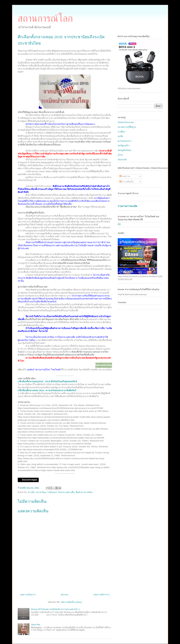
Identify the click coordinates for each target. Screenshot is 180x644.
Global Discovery (126, 122)
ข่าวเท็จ (31, 492)
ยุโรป (120, 155)
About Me (36, 625)
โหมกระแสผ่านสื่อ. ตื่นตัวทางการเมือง (75, 492)
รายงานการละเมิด (127, 206)
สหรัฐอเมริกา (124, 146)
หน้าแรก (65, 595)
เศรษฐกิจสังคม (124, 150)
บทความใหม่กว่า (28, 595)
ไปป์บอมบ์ (52, 492)
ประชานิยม (41, 492)
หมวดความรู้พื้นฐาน (127, 127)
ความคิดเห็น (127, 182)
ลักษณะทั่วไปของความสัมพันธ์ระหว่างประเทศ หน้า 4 (55, 609)
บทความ (125, 176)
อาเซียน (121, 132)
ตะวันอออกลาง (125, 141)
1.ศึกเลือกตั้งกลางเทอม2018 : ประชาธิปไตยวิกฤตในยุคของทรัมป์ (47, 381)
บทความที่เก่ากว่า (102, 595)
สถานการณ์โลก (45, 18)
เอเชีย (120, 136)
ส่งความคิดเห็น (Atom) (71, 602)
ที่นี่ (119, 224)
